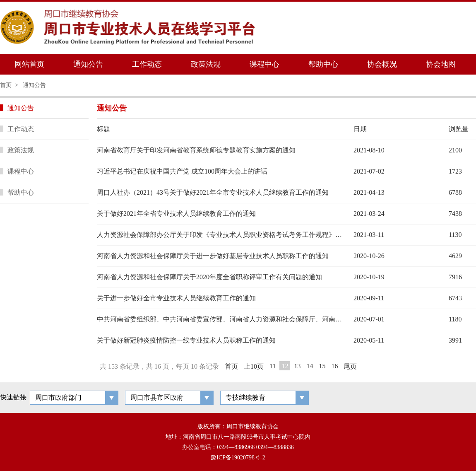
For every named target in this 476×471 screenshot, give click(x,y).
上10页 (254, 366)
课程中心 (264, 64)
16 (334, 366)
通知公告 (88, 64)
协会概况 (382, 64)
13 (297, 366)
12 (285, 366)
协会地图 (441, 64)
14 (310, 366)
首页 (6, 85)
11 (273, 366)
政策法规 (206, 64)
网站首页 (29, 64)
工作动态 (147, 64)
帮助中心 (323, 64)
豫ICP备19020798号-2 (238, 458)
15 (322, 366)
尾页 (350, 366)
